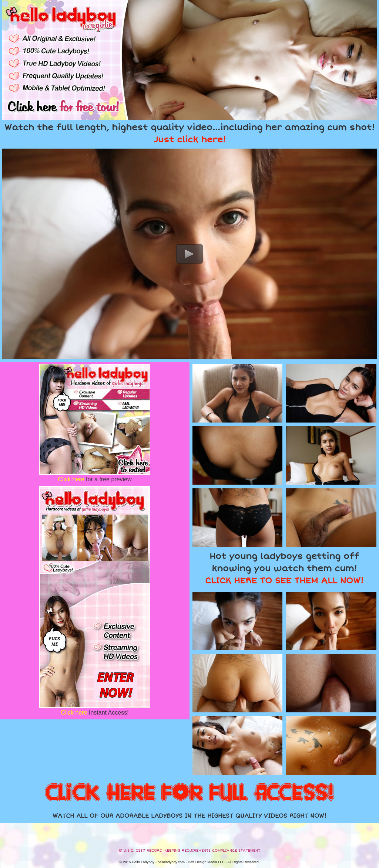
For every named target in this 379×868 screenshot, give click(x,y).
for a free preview (95, 479)
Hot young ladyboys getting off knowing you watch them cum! (284, 569)
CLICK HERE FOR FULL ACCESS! (189, 793)
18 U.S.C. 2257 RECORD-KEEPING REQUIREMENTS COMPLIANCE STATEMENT (189, 851)
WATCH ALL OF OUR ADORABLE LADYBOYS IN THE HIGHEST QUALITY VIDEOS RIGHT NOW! (189, 816)
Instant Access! (95, 713)
